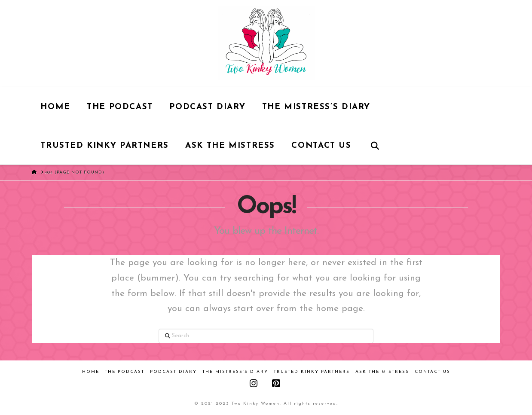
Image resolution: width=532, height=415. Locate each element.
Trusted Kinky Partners (312, 372)
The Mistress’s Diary (235, 372)
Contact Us (433, 372)
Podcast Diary (173, 372)
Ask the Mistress (382, 372)
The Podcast (125, 372)
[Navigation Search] (375, 145)
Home (91, 372)
